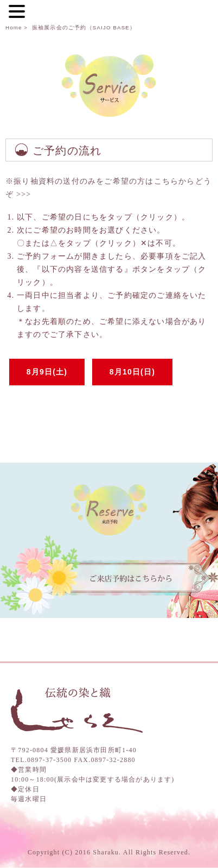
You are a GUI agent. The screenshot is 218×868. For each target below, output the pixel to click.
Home (14, 27)
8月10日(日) (132, 372)
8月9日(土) (47, 372)
